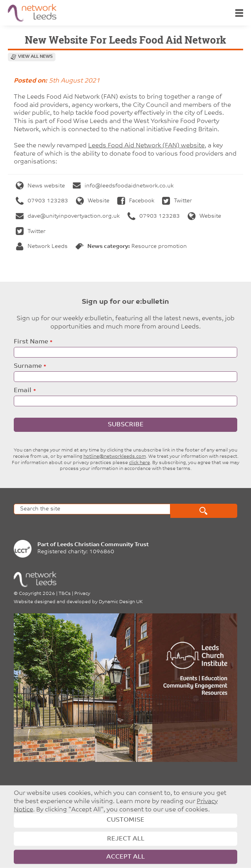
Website (93, 201)
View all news (35, 57)
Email (23, 391)
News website (40, 186)
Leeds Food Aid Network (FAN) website (146, 146)
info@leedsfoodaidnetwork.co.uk (123, 186)
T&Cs (65, 594)
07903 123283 (42, 201)
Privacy (82, 594)
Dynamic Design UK (121, 602)
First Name (31, 342)
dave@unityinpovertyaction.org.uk (68, 216)
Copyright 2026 (37, 594)
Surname (28, 366)
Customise (125, 820)
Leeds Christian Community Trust (103, 545)
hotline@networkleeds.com (115, 457)
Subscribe (126, 425)
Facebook (136, 201)
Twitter (177, 201)
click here (139, 463)
